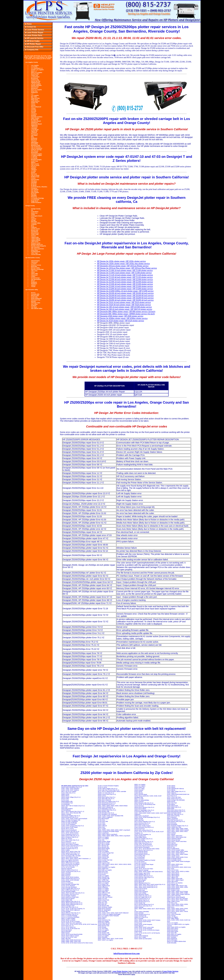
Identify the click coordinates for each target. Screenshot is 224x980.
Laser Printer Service (35, 30)
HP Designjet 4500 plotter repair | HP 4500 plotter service (120, 316)
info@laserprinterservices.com (127, 954)
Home (29, 24)
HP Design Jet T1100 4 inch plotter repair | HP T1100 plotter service (124, 273)
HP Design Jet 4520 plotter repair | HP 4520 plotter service (120, 321)
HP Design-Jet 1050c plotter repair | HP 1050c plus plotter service (123, 264)
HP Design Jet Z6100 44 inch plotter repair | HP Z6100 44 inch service (125, 293)
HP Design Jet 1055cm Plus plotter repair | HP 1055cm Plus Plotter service (127, 268)
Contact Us (31, 27)
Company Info (33, 50)
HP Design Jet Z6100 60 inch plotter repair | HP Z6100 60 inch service (125, 296)
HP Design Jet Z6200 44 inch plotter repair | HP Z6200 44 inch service (125, 300)
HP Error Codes (33, 41)
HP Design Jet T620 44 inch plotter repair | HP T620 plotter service (124, 305)
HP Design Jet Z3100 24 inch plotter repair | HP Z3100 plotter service (125, 286)
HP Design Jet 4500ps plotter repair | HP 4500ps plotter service (122, 318)
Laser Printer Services (120, 971)
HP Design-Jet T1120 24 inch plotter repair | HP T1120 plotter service (125, 275)
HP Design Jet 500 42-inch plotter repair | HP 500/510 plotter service (125, 309)
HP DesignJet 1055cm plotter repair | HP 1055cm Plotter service (123, 266)
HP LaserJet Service (35, 38)
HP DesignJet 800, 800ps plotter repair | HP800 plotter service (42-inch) (126, 314)
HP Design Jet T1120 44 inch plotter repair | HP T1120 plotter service (125, 277)
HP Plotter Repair (34, 44)
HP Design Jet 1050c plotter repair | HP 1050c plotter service (121, 261)
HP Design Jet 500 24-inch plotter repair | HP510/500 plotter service (124, 307)
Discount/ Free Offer (35, 47)
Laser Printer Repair (35, 33)
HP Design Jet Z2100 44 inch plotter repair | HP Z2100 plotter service (125, 280)
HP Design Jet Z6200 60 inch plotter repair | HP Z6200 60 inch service (125, 298)
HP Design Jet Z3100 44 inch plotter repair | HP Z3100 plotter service (125, 284)
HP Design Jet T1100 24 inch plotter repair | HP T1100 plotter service (125, 270)
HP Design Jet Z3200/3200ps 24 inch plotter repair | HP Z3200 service (125, 291)
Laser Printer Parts (34, 35)
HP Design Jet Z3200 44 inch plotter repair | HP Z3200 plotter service (125, 289)
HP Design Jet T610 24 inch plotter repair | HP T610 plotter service (124, 302)
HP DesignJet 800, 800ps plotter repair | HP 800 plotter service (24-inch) (126, 312)
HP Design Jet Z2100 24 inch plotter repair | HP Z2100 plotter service (125, 282)
